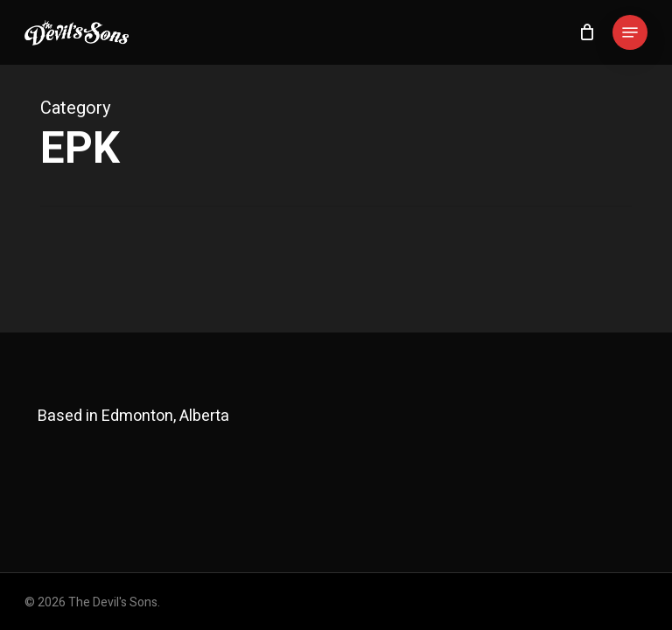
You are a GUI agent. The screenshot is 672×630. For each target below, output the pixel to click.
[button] (630, 32)
